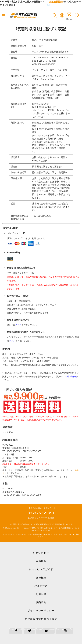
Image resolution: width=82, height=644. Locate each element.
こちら (18, 325)
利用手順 (41, 594)
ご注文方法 (41, 586)
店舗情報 (41, 561)
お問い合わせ (41, 553)
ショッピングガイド (41, 569)
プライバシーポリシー (41, 611)
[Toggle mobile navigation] (4, 15)
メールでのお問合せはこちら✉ (34, 5)
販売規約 (41, 602)
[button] (55, 15)
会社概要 (41, 578)
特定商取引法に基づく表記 (41, 619)
